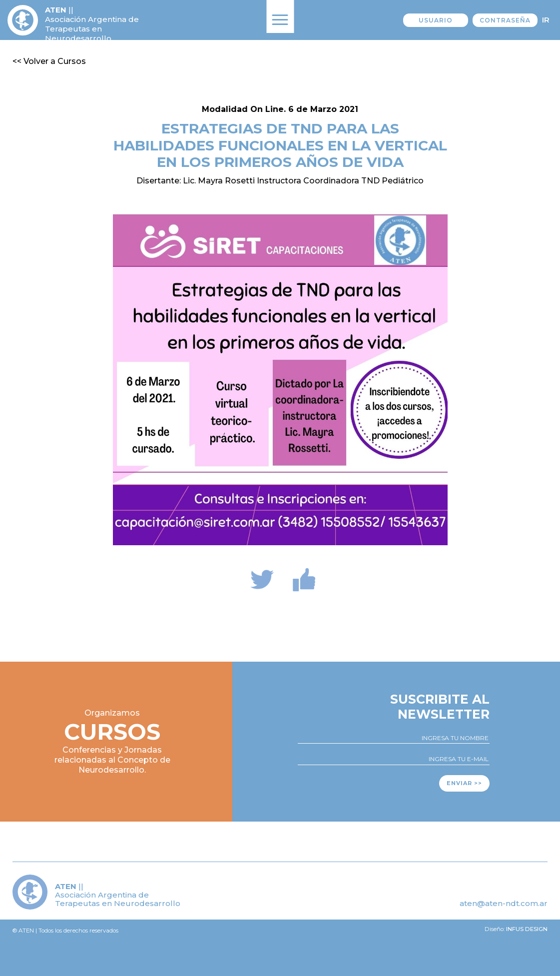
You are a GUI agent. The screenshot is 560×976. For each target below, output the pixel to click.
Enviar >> (464, 783)
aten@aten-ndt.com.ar (504, 903)
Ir (546, 20)
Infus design (527, 929)
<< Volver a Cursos (49, 61)
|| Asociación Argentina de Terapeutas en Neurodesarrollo (92, 24)
